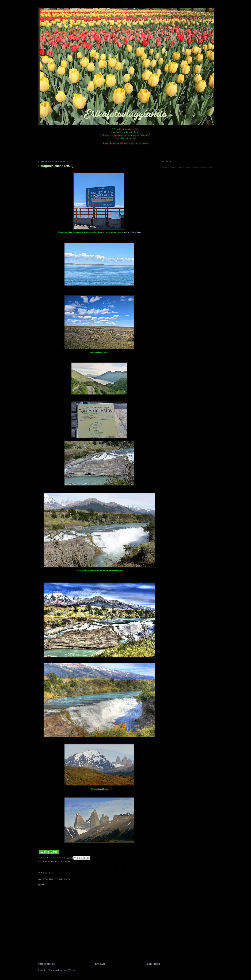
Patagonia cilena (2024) (56, 166)
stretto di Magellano (132, 232)
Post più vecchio (152, 964)
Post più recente (47, 964)
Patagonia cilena (61, 862)
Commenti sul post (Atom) (62, 970)
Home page (99, 964)
